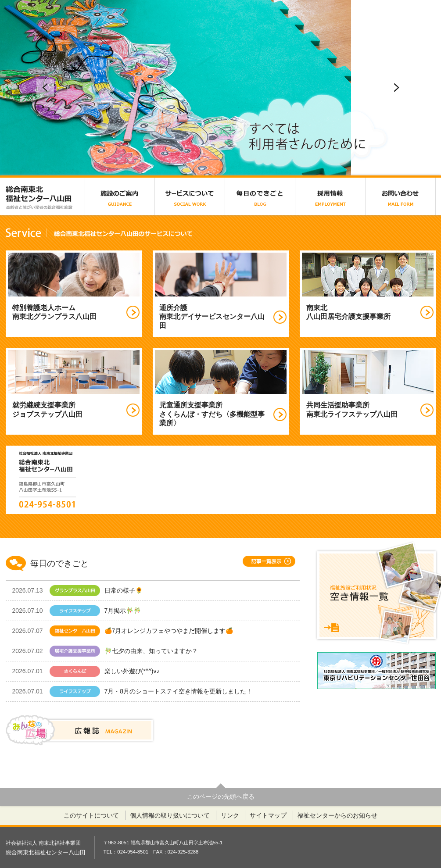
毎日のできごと (260, 196)
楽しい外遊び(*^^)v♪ (86, 671)
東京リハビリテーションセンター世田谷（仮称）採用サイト (376, 671)
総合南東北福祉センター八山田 (45, 196)
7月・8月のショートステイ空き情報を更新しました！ (133, 691)
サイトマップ (268, 815)
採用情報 (330, 196)
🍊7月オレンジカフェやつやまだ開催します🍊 (123, 631)
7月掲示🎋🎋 (87, 611)
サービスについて (190, 196)
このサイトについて (91, 815)
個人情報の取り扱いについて (170, 815)
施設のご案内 (120, 196)
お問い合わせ (401, 196)
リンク (230, 815)
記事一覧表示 (269, 561)
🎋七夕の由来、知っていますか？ (105, 651)
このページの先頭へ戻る (221, 797)
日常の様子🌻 (84, 591)
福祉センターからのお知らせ (337, 815)
